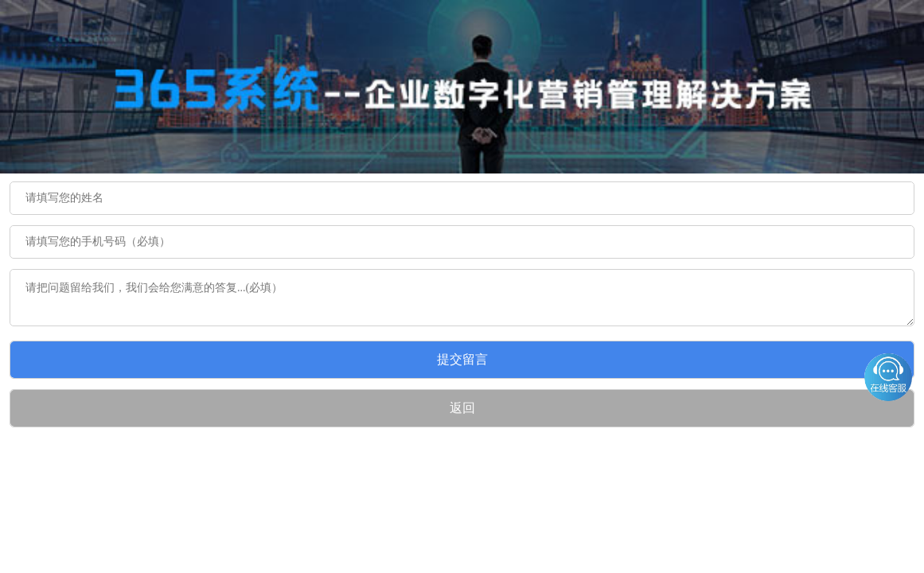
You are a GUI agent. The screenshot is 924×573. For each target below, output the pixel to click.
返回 (462, 408)
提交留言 (462, 359)
